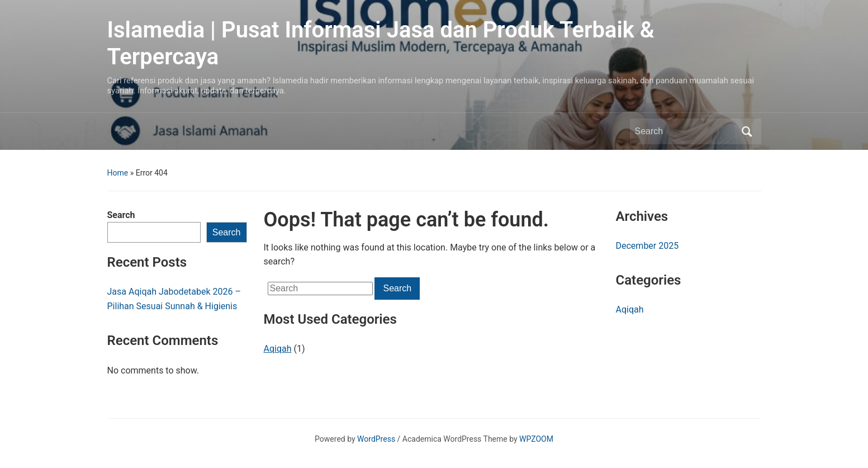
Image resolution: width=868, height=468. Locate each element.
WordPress (376, 439)
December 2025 (648, 246)
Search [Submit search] (747, 131)
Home (118, 173)
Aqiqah (278, 349)
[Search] (685, 131)
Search (121, 215)
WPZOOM (536, 439)
